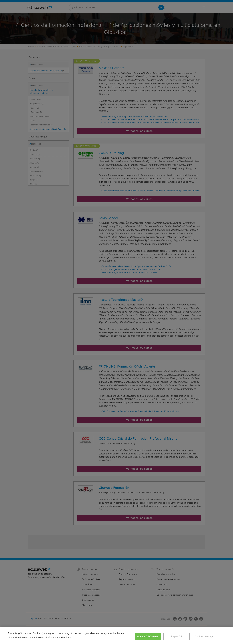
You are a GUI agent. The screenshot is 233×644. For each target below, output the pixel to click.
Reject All (176, 637)
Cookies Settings (204, 637)
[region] (116, 635)
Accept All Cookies (148, 637)
